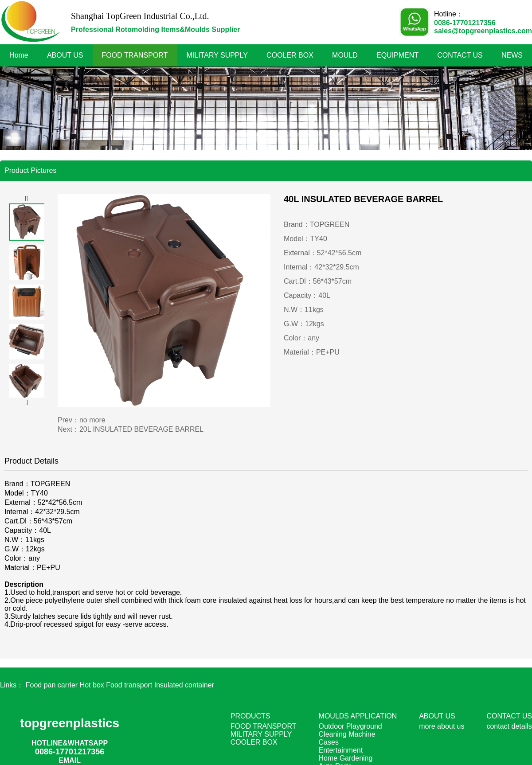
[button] (27, 199)
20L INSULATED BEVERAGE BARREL (141, 429)
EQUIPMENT (397, 55)
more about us (442, 726)
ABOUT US (65, 55)
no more (92, 420)
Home (19, 55)
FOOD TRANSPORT (135, 55)
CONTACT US (460, 55)
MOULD (345, 55)
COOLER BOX (290, 55)
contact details (509, 726)
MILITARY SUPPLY (217, 55)
